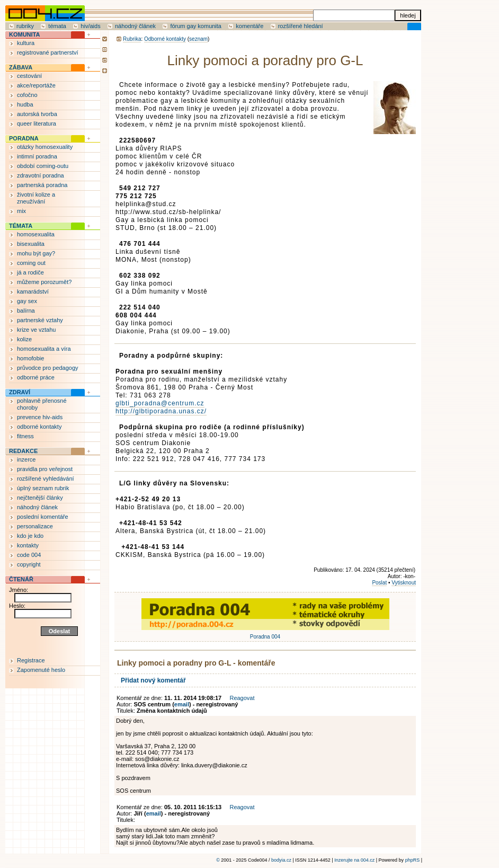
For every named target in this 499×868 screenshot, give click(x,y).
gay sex (27, 301)
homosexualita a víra (44, 349)
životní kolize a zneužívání (36, 198)
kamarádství (33, 291)
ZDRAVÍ (20, 392)
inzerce (26, 459)
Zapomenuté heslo (41, 670)
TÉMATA (21, 226)
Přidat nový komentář (153, 680)
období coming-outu (43, 166)
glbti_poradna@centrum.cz (160, 403)
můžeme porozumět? (44, 282)
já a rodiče (30, 272)
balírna (26, 311)
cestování (29, 76)
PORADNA (24, 138)
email (182, 704)
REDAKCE (23, 451)
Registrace (31, 660)
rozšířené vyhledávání (46, 479)
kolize (24, 339)
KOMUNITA (24, 34)
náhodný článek (135, 26)
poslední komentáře (43, 517)
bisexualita (31, 244)
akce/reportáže (36, 85)
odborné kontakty (39, 427)
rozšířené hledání (301, 26)
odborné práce (36, 377)
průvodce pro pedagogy (48, 368)
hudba (25, 104)
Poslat (379, 583)
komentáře (249, 26)
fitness (25, 436)
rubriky (25, 26)
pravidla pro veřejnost (45, 469)
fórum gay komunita (196, 26)
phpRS (413, 860)
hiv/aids (90, 26)
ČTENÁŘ (21, 579)
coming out (31, 263)
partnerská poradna (42, 185)
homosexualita (36, 234)
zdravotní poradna (41, 175)
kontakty (28, 545)
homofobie (30, 358)
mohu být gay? (36, 253)
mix (21, 211)
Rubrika (132, 39)
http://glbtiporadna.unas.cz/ (161, 411)
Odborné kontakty (165, 39)
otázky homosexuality (45, 147)
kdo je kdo (30, 536)
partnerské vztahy (40, 320)
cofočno (27, 95)
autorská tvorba (37, 114)
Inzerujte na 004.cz (354, 860)
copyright (29, 564)
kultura (26, 43)
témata (57, 26)
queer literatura (37, 123)
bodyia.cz (281, 860)
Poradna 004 (265, 634)
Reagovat (242, 698)
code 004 (29, 555)
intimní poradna (37, 156)
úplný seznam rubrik (43, 488)
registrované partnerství (48, 52)
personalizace (35, 526)
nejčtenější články (40, 498)
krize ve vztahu (36, 330)
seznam (198, 39)
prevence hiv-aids (40, 417)
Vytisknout (404, 583)
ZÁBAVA (21, 67)
